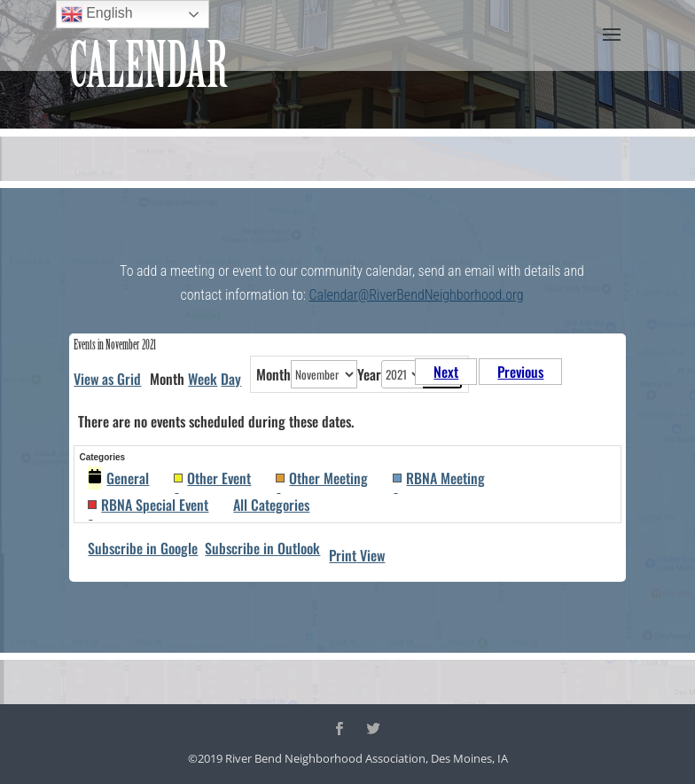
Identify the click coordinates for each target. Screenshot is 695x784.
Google (143, 548)
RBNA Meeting (439, 478)
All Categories (271, 505)
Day (231, 379)
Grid (107, 379)
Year (369, 374)
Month (273, 374)
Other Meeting (322, 478)
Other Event (212, 478)
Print (357, 555)
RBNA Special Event (148, 505)
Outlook (262, 548)
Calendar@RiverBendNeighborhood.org (417, 295)
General (118, 478)
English (97, 14)
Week (203, 379)
